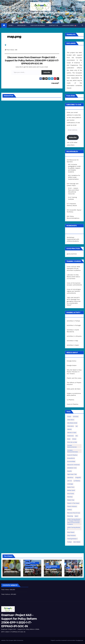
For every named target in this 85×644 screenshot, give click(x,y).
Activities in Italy (72, 341)
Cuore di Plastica (73, 404)
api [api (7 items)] (77, 426)
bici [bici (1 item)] (77, 436)
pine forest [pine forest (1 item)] (71, 494)
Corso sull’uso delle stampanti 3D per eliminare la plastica (74, 268)
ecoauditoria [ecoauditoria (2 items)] (71, 458)
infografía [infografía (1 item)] (78, 478)
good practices (72, 254)
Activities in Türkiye (73, 321)
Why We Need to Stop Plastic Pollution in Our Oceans (74, 372)
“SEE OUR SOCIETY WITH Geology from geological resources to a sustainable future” (74, 301)
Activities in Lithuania (74, 336)
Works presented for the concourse (11, 572)
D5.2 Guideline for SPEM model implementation (74, 177)
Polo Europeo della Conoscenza (15, 640)
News (6, 568)
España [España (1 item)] (69, 471)
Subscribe (47, 72)
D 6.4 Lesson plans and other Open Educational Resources (52, 567)
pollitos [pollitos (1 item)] (70, 510)
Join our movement (38, 25)
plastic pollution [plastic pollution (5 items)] (72, 506)
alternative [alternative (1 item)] (71, 426)
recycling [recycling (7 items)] (70, 516)
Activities (28, 560)
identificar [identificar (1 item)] (70, 478)
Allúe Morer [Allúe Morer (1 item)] (71, 420)
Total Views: (5, 590)
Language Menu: (69, 25)
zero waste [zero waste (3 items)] (77, 542)
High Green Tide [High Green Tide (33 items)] (72, 474)
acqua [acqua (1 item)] (69, 416)
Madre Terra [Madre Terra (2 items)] (71, 487)
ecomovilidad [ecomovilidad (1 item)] (71, 461)
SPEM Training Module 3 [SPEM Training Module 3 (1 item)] (74, 528)
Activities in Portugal (74, 325)
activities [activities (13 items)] (76, 416)
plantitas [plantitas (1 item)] (70, 497)
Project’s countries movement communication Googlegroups (67, 640)
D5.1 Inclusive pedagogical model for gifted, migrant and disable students (74, 168)
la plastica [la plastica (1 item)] (77, 481)
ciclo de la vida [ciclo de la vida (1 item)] (72, 442)
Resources (22, 25)
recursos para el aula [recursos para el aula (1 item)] (74, 513)
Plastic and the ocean (74, 378)
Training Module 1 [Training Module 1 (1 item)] (72, 539)
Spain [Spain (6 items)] (76, 516)
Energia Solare (72, 365)
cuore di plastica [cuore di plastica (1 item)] (72, 455)
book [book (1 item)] (69, 439)
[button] (82, 25)
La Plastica (70, 400)
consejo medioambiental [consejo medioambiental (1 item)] (72, 446)
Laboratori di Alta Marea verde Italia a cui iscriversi (73, 277)
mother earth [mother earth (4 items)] (71, 490)
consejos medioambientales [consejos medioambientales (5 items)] (73, 451)
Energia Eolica (72, 361)
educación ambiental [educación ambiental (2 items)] (74, 465)
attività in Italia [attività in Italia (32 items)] (72, 433)
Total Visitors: (6, 594)
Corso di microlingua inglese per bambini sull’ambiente (74, 291)
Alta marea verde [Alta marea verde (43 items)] (72, 423)
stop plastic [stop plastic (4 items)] (71, 532)
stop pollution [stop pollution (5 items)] (71, 535)
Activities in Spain (73, 345)
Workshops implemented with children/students (73, 239)
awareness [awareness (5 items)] (70, 436)
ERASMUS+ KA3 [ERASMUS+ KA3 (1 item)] (72, 468)
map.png (14, 37)
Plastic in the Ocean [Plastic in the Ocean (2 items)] (73, 503)
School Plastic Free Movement (30, 563)
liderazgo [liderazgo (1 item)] (70, 484)
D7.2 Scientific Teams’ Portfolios (73, 572)
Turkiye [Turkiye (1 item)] (69, 542)
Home (11, 25)
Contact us (54, 25)
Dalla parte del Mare (74, 389)
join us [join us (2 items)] (70, 481)
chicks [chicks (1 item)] (74, 439)
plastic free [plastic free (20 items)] (71, 500)
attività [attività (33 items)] (69, 429)
